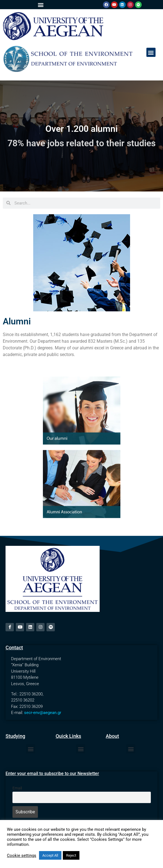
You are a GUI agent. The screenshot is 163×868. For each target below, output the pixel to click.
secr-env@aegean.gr (43, 713)
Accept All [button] (50, 855)
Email (17, 788)
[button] (41, 5)
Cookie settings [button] (22, 856)
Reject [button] (71, 855)
